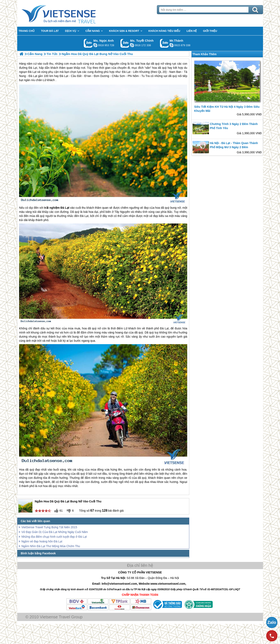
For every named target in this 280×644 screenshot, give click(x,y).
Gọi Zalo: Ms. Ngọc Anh (88, 43)
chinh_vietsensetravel (132, 45)
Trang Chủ (69, 13)
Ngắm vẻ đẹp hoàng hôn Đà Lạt (42, 541)
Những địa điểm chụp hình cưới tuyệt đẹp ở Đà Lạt (54, 537)
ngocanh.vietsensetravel (95, 45)
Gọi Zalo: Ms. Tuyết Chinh (125, 43)
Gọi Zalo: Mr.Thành (164, 43)
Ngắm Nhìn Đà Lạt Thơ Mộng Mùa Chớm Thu (51, 546)
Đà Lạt (65, 208)
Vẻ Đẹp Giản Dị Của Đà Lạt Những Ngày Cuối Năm (55, 532)
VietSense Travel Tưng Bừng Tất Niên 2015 (49, 527)
